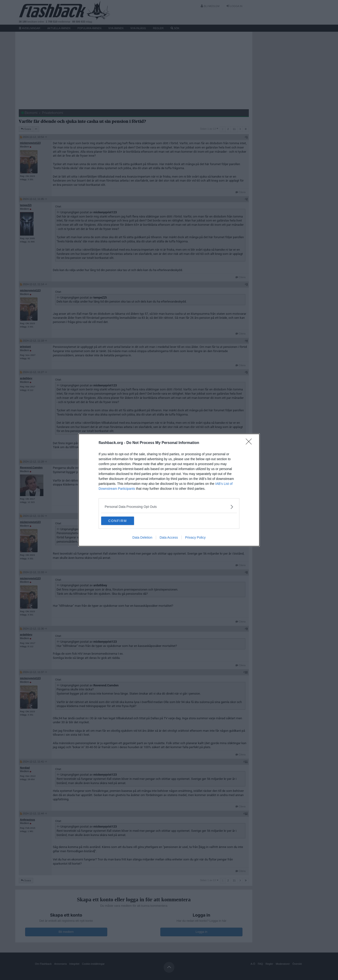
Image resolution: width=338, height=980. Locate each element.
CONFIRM (123, 521)
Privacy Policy (195, 538)
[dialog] (169, 490)
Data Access (169, 538)
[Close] (250, 443)
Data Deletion (142, 538)
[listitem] (169, 506)
